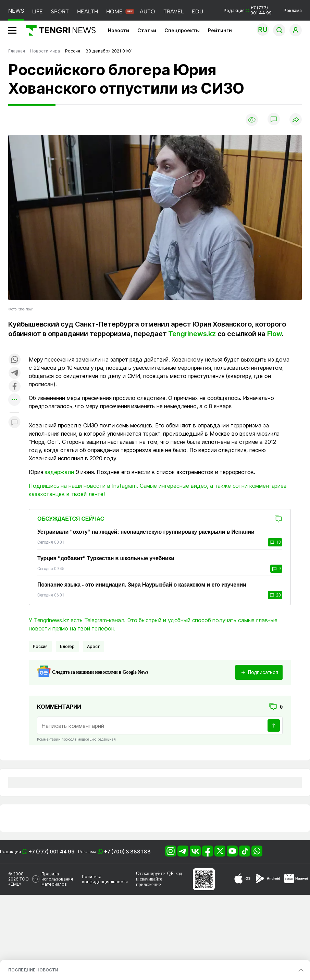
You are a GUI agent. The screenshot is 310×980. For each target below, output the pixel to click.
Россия (40, 646)
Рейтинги (220, 30)
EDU (197, 11)
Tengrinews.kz (193, 334)
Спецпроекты (182, 30)
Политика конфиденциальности (105, 879)
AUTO (147, 11)
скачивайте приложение (149, 882)
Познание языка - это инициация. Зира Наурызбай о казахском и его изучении (142, 585)
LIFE (38, 11)
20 (275, 595)
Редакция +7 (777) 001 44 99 (248, 10)
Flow (275, 334)
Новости (119, 30)
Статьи (147, 30)
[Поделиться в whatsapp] (14, 360)
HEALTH (88, 11)
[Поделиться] (296, 120)
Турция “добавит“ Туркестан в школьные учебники (106, 558)
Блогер (67, 646)
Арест (94, 646)
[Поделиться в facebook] (14, 387)
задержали (59, 472)
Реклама (293, 10)
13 (275, 542)
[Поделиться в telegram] (14, 373)
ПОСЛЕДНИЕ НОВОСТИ (33, 970)
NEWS (16, 11)
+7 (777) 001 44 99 (52, 852)
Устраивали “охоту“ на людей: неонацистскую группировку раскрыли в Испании (146, 532)
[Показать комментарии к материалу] (14, 423)
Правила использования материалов (57, 879)
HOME (114, 11)
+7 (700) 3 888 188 (127, 852)
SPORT (60, 11)
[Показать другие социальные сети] (14, 400)
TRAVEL (173, 11)
